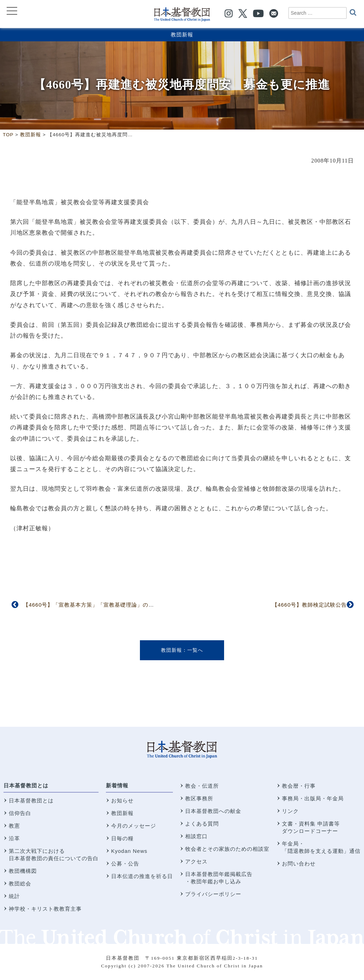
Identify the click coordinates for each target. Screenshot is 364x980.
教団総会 (20, 884)
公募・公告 (125, 864)
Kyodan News (129, 851)
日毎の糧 (122, 838)
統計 (14, 896)
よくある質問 (202, 824)
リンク (290, 811)
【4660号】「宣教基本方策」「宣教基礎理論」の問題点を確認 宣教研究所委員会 (128, 605)
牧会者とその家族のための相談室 (227, 849)
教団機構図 (23, 871)
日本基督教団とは (26, 785)
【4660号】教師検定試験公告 (309, 605)
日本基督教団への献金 (213, 811)
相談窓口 (196, 836)
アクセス (196, 861)
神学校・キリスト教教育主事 (45, 909)
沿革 (14, 838)
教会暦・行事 (299, 786)
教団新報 (182, 34)
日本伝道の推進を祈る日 (142, 876)
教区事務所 (199, 798)
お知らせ (122, 800)
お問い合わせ (299, 864)
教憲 (14, 826)
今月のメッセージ (134, 826)
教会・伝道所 (202, 786)
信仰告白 (20, 813)
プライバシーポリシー (213, 894)
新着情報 (117, 785)
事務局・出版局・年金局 (313, 798)
